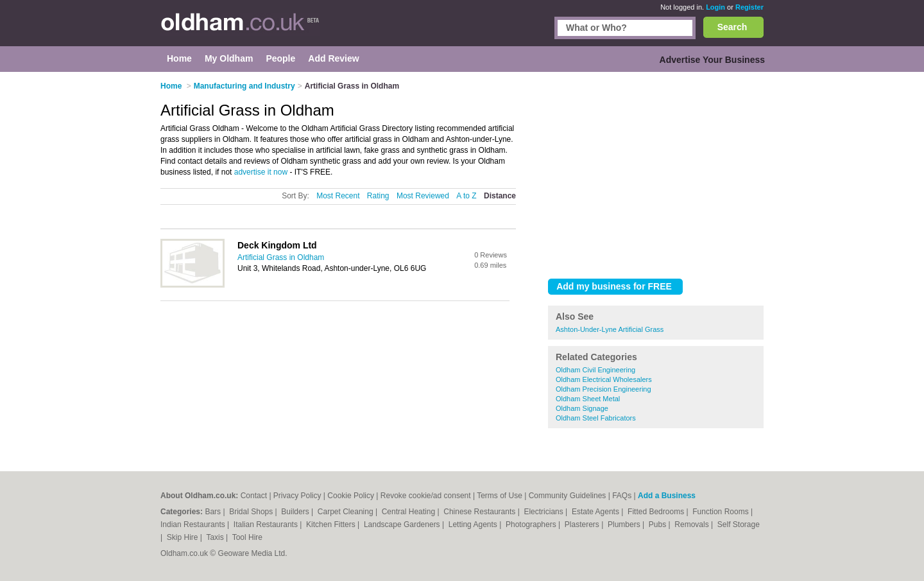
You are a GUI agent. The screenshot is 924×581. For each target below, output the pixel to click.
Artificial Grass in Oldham (281, 257)
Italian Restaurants (267, 525)
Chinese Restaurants (480, 512)
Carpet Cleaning (346, 512)
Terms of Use (500, 496)
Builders (296, 512)
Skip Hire (184, 537)
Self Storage (739, 525)
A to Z (466, 196)
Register (749, 7)
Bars (214, 512)
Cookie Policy (351, 496)
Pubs (659, 525)
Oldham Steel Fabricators (596, 418)
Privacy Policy (297, 496)
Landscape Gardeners (403, 525)
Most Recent (338, 196)
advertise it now (261, 172)
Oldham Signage (582, 408)
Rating (378, 196)
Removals (693, 525)
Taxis (216, 537)
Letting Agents (474, 525)
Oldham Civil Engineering (595, 370)
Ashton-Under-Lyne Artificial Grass (610, 329)
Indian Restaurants (194, 525)
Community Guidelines (568, 496)
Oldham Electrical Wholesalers (604, 379)
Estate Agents (596, 512)
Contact (254, 496)
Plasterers (583, 525)
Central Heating (410, 512)
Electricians (544, 512)
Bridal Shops (252, 512)
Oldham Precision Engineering (603, 389)
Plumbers (625, 525)
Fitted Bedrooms (657, 512)
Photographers (532, 525)
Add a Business (667, 496)
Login (715, 7)
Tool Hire (247, 537)
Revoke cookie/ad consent (426, 496)
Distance (500, 196)
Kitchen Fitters (332, 525)
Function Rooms (722, 512)
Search (732, 27)
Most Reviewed (423, 196)
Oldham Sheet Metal (588, 399)
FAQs (622, 496)
